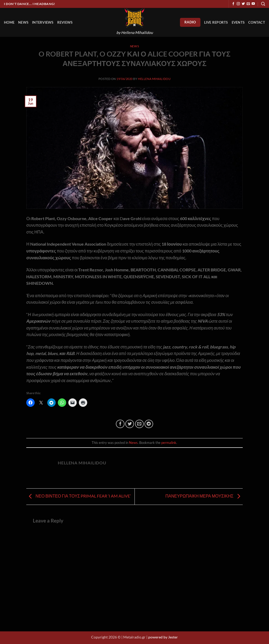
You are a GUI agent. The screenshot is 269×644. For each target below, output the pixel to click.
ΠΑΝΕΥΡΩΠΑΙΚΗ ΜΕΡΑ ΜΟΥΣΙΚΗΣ (204, 496)
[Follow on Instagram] (238, 4)
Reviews (65, 22)
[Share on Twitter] (130, 424)
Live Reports (216, 22)
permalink (169, 443)
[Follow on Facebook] (233, 4)
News (23, 22)
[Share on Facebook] (120, 424)
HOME (9, 22)
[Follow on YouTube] (253, 4)
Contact (257, 22)
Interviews (43, 22)
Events (238, 22)
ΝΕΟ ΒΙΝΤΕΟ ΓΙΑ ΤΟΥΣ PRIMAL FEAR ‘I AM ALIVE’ (79, 496)
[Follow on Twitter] (243, 4)
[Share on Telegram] (149, 424)
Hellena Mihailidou (154, 79)
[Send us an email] (248, 4)
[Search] (263, 4)
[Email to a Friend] (139, 424)
